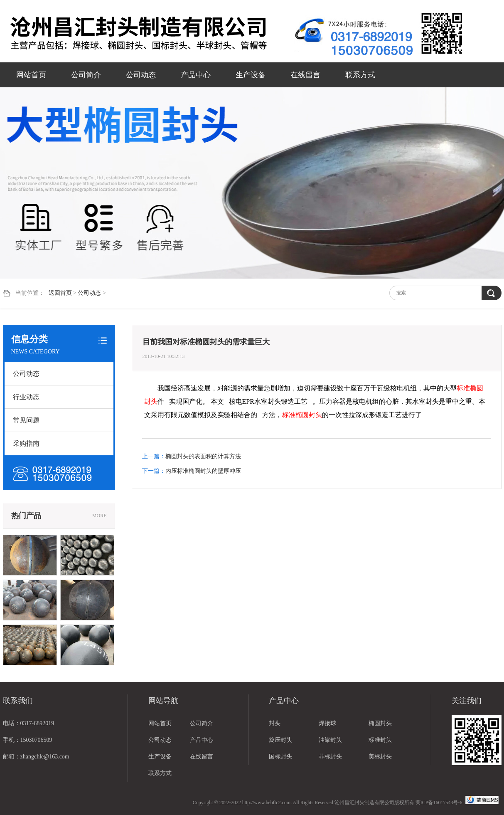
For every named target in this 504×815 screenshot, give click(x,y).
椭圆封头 (380, 723)
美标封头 (380, 757)
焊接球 (327, 723)
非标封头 (330, 757)
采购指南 (26, 443)
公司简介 (86, 75)
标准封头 (380, 740)
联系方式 (360, 75)
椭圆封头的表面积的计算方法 (203, 456)
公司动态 (141, 75)
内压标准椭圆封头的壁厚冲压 (203, 471)
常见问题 (26, 420)
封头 (275, 723)
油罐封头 (330, 740)
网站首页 (31, 75)
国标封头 (280, 757)
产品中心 (196, 75)
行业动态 (26, 397)
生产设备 (251, 75)
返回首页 (60, 293)
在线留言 (305, 75)
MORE (100, 516)
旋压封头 (280, 740)
